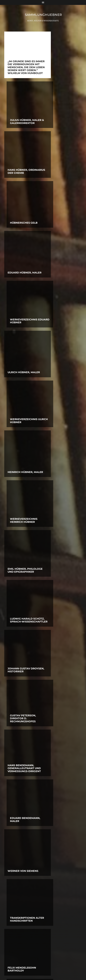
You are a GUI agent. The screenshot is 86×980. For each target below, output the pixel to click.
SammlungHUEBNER (44, 15)
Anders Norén (48, 970)
